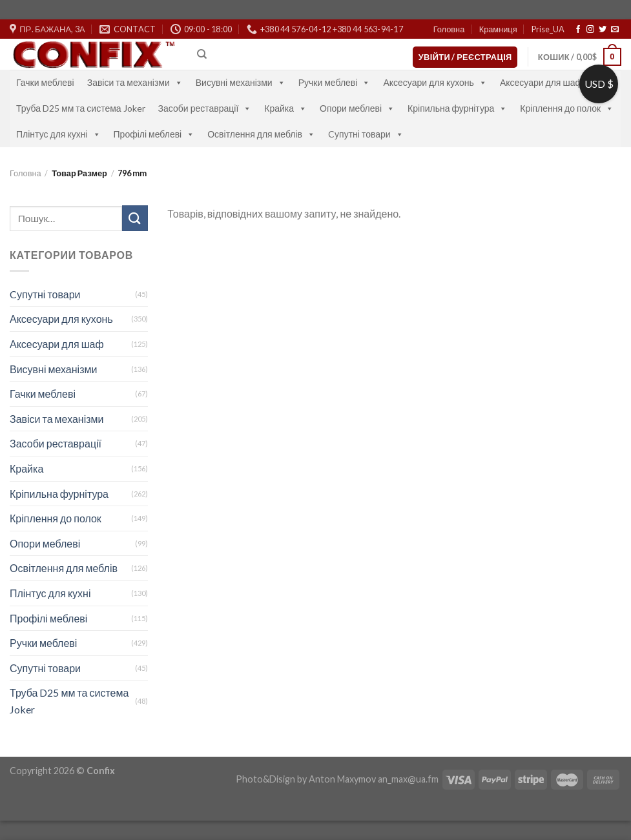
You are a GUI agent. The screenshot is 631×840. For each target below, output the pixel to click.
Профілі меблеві (154, 134)
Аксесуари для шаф (548, 82)
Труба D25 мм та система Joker (81, 108)
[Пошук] (202, 54)
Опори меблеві (357, 108)
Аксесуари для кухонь (435, 82)
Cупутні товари (366, 134)
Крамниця (498, 29)
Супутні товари (45, 668)
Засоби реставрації (205, 108)
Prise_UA (548, 29)
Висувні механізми (241, 82)
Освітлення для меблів (261, 134)
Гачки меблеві (45, 82)
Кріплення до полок (567, 108)
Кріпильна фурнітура (457, 108)
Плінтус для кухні (58, 134)
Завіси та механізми (135, 82)
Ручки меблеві (335, 82)
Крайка (285, 108)
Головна (449, 29)
